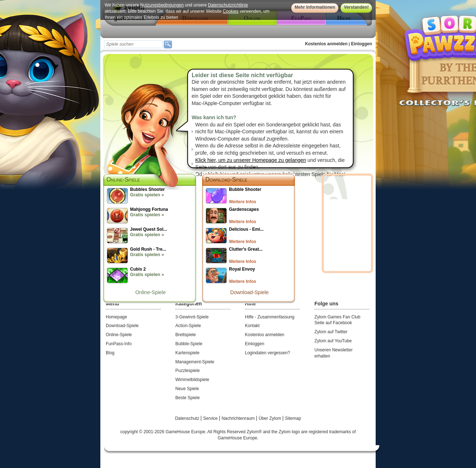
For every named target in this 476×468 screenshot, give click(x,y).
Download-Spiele (226, 179)
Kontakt (252, 326)
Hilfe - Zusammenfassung (270, 317)
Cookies (231, 11)
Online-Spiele (150, 292)
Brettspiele (186, 335)
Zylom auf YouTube (333, 341)
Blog (110, 353)
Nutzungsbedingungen (162, 5)
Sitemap (293, 418)
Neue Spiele (187, 389)
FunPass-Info (119, 344)
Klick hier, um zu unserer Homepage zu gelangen (251, 160)
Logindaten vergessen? (268, 353)
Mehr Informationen (315, 7)
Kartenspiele (187, 353)
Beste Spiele (187, 398)
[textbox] (133, 44)
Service (211, 418)
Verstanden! (356, 7)
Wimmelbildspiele (192, 380)
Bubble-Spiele (189, 344)
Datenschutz (188, 418)
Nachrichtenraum (239, 418)
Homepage (116, 317)
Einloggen (362, 44)
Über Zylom (270, 418)
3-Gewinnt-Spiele (192, 317)
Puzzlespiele (187, 371)
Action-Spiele (188, 326)
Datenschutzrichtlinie (228, 5)
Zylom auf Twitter (331, 332)
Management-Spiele (195, 362)
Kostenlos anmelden (326, 44)
